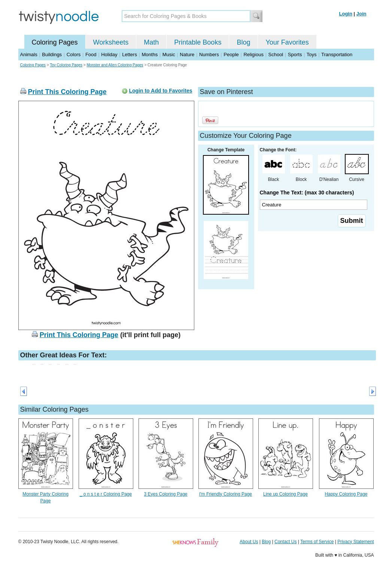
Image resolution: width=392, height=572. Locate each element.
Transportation (337, 55)
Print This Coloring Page (67, 92)
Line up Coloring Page (285, 494)
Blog (243, 42)
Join (361, 14)
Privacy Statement (355, 542)
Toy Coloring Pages (66, 65)
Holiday (109, 55)
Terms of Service (317, 542)
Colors (74, 55)
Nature (187, 55)
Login (346, 14)
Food (91, 55)
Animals (29, 55)
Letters (130, 55)
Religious (253, 55)
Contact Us (285, 542)
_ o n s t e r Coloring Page (106, 494)
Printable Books (198, 42)
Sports (295, 55)
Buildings (52, 55)
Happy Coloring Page (346, 494)
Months (150, 55)
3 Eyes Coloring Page (165, 494)
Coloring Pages (55, 42)
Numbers (209, 55)
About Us (249, 542)
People (231, 55)
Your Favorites (287, 42)
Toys (312, 55)
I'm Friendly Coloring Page (226, 494)
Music (169, 55)
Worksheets (111, 42)
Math (151, 42)
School (276, 55)
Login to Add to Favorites (160, 91)
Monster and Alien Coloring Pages (115, 65)
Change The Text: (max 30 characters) (307, 193)
